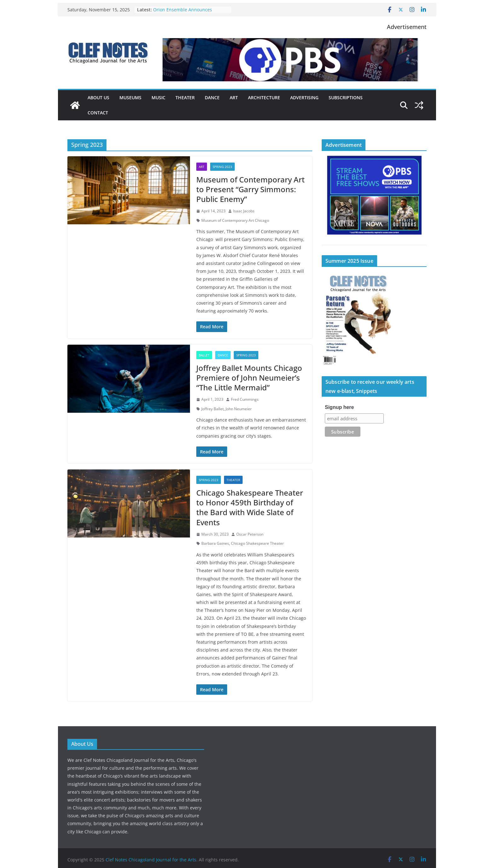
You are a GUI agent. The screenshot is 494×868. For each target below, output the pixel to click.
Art (234, 98)
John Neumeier (239, 409)
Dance (212, 98)
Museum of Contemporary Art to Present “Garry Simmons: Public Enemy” (250, 189)
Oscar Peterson (250, 534)
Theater (185, 98)
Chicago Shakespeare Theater (257, 543)
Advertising (304, 98)
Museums (130, 98)
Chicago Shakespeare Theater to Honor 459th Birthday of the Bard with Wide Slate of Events (250, 507)
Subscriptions (346, 98)
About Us (98, 98)
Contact (98, 113)
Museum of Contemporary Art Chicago (235, 220)
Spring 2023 (222, 167)
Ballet (204, 355)
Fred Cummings (245, 399)
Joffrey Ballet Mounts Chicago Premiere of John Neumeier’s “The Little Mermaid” (249, 378)
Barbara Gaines (215, 543)
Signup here (339, 407)
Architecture (264, 98)
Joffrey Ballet (213, 409)
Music (158, 98)
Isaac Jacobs (244, 211)
